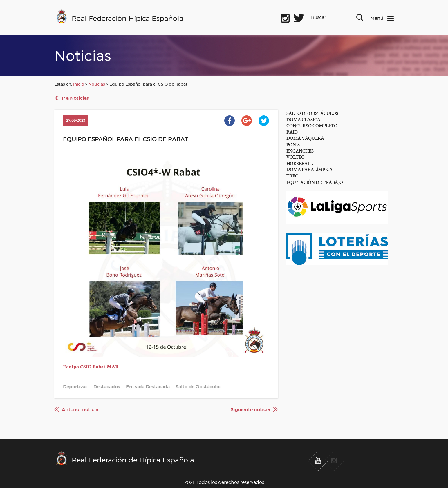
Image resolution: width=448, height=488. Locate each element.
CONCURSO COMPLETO (312, 125)
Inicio (79, 84)
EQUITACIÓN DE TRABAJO (315, 182)
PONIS (293, 144)
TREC (292, 175)
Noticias (97, 84)
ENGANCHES (300, 150)
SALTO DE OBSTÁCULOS (312, 113)
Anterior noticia (80, 409)
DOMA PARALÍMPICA (309, 169)
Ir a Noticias (75, 98)
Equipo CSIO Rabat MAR (91, 366)
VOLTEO (296, 156)
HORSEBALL (300, 163)
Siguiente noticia (250, 409)
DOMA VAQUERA (305, 138)
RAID (292, 131)
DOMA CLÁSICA (303, 119)
